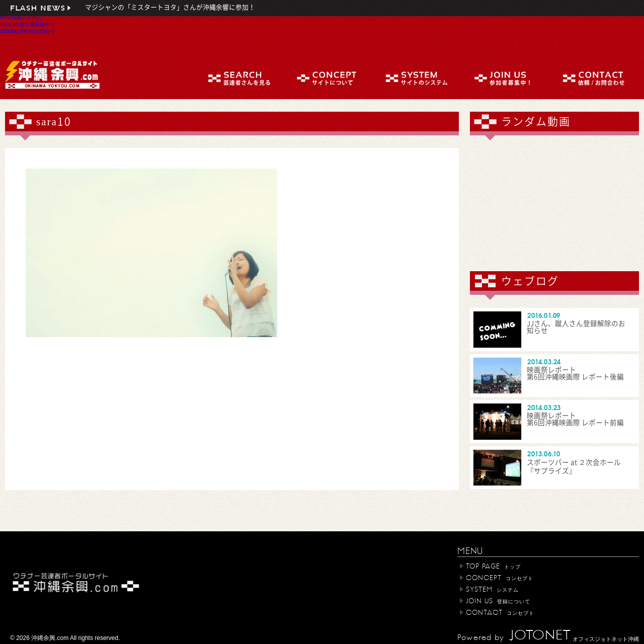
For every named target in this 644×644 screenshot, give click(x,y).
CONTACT (28, 31)
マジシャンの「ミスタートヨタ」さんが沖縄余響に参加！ (170, 7)
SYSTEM (21, 17)
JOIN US (27, 24)
